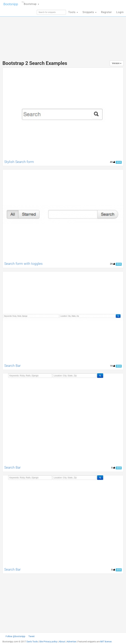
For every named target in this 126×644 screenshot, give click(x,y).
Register (106, 12)
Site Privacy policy (48, 642)
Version (117, 63)
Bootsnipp (11, 4)
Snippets (89, 12)
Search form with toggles (23, 264)
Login (120, 12)
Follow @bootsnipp (15, 636)
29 (113, 264)
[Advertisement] (63, 31)
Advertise (71, 642)
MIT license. (106, 642)
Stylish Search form (19, 162)
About (62, 642)
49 (113, 162)
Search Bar (12, 366)
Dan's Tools (32, 642)
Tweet (31, 636)
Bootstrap (30, 3)
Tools (73, 12)
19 (113, 366)
